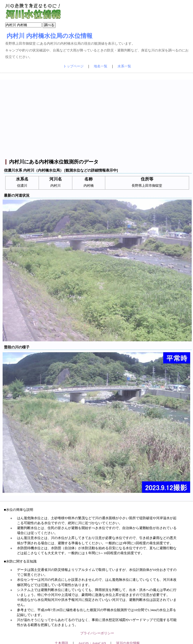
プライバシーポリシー (97, 633)
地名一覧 (101, 66)
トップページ (73, 66)
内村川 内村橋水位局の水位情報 (49, 36)
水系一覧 (124, 66)
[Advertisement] (97, 116)
